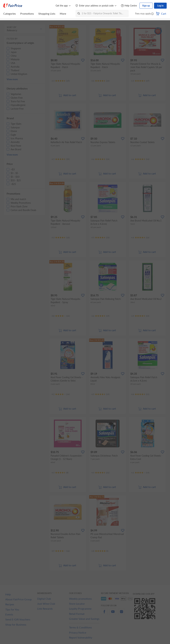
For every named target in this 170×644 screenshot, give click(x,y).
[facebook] (104, 614)
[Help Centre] (129, 6)
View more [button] (12, 79)
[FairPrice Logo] (13, 6)
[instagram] (122, 614)
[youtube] (113, 614)
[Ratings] (61, 81)
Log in (160, 6)
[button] (152, 14)
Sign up (146, 6)
